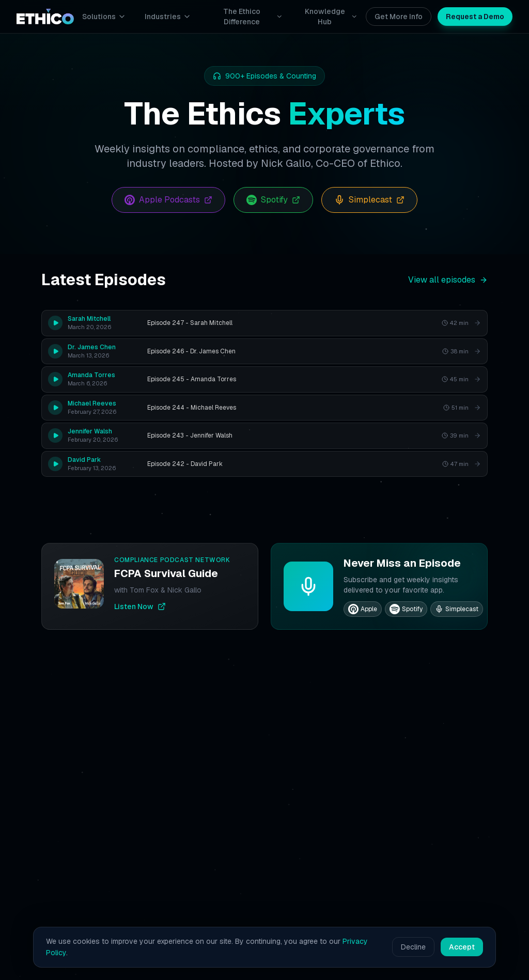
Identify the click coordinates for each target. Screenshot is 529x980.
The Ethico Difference (253, 17)
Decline (413, 947)
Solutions (104, 17)
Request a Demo (475, 17)
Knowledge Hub (331, 17)
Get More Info (399, 17)
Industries (168, 17)
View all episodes (448, 280)
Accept (462, 947)
